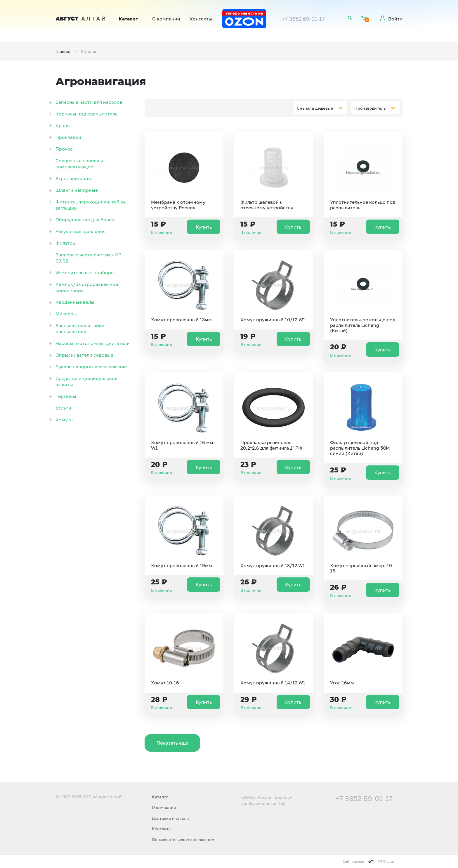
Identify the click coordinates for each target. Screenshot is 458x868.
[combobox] (320, 108)
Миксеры (66, 314)
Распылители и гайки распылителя (80, 328)
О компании (166, 19)
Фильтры (66, 243)
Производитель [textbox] (370, 108)
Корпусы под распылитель (86, 114)
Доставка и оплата (171, 818)
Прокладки (68, 137)
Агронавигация (73, 178)
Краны (63, 125)
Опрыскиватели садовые (84, 355)
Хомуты (65, 420)
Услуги (63, 408)
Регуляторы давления (81, 231)
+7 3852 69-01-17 (303, 19)
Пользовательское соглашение (183, 839)
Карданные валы (75, 302)
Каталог (128, 19)
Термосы (66, 396)
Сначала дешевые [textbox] (315, 108)
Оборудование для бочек (85, 220)
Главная (64, 51)
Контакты (201, 19)
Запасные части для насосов (89, 102)
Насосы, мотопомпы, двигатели (93, 343)
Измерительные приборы (85, 272)
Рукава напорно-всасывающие (91, 367)
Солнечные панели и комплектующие (79, 164)
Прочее (64, 149)
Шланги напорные (77, 190)
